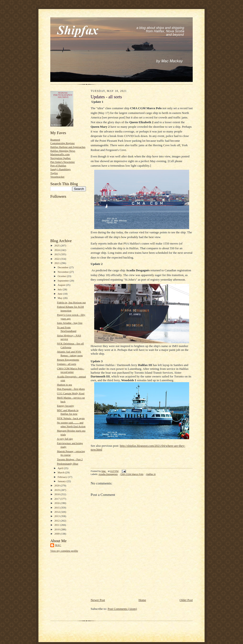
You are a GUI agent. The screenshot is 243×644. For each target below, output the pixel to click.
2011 (57, 525)
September (64, 281)
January (62, 481)
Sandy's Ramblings (61, 169)
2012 (57, 521)
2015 (57, 508)
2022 (57, 259)
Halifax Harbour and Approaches (68, 147)
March (61, 472)
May (60, 298)
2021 (57, 263)
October (62, 276)
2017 (57, 499)
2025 (57, 245)
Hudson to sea (64, 385)
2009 (57, 534)
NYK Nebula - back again (71, 418)
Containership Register (63, 143)
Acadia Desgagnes (108, 474)
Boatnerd (55, 140)
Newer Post (98, 600)
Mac (58, 545)
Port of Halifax (58, 165)
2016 (57, 503)
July (60, 289)
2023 (57, 254)
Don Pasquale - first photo (71, 389)
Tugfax (54, 173)
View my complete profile (64, 551)
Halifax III (151, 474)
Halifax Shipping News (63, 151)
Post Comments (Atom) (122, 609)
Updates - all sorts (67, 364)
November (64, 272)
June (60, 294)
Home (142, 600)
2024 (57, 250)
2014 (57, 512)
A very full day (65, 439)
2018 (57, 494)
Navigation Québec (61, 158)
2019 (57, 490)
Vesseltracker (57, 177)
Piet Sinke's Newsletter (63, 162)
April (61, 468)
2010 (57, 529)
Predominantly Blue (68, 464)
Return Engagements (68, 360)
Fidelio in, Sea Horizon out (71, 302)
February (63, 477)
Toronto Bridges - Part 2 (70, 459)
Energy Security (65, 406)
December (63, 267)
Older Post (186, 600)
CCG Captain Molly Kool (71, 393)
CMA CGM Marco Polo (132, 474)
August (62, 285)
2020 (57, 485)
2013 (57, 516)
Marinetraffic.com (60, 154)
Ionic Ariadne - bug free (70, 323)
